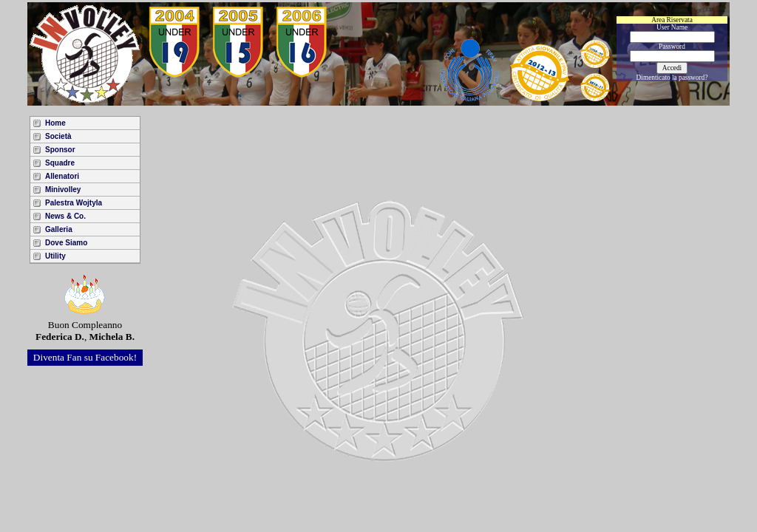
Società (58, 136)
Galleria (59, 229)
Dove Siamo (66, 243)
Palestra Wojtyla (74, 203)
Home (55, 123)
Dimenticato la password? (672, 78)
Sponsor (60, 150)
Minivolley (63, 190)
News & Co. (65, 216)
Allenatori (62, 176)
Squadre (60, 163)
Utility (55, 256)
